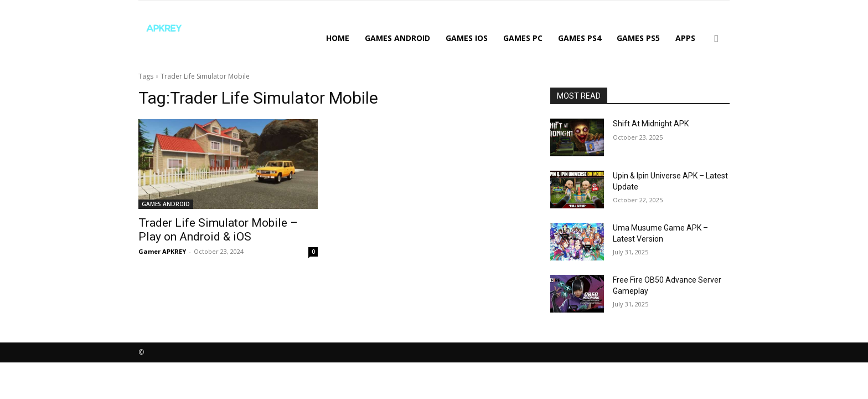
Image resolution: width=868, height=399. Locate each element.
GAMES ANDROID (397, 38)
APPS (685, 38)
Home (338, 38)
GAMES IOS (467, 38)
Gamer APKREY (162, 251)
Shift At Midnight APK (651, 124)
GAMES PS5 (638, 38)
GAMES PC (523, 38)
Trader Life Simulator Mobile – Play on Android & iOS (218, 230)
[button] (716, 39)
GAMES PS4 (580, 38)
